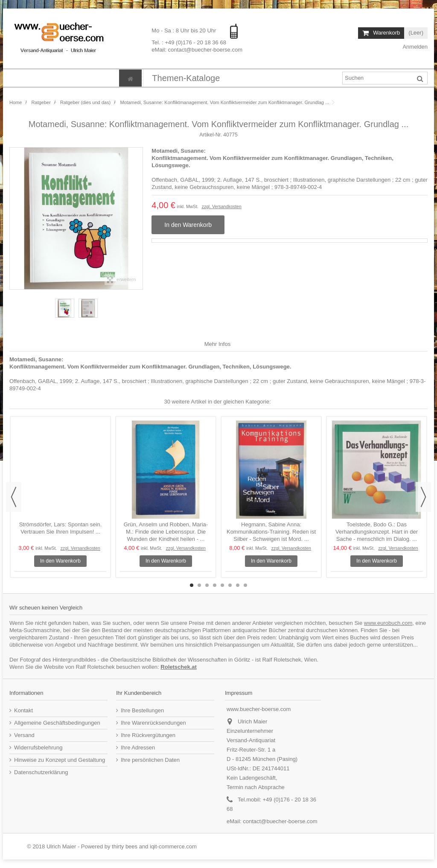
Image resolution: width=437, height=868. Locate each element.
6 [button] (230, 585)
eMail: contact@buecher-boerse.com (197, 49)
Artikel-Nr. (211, 135)
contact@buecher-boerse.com (280, 821)
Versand (24, 735)
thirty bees (125, 846)
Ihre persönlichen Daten (150, 760)
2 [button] (199, 585)
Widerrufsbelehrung (38, 748)
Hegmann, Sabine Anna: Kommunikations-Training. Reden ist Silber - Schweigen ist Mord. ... (271, 532)
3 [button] (207, 585)
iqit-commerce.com (173, 846)
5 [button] (222, 585)
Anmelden (415, 47)
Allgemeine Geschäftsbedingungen (57, 723)
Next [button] (423, 497)
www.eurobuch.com (388, 623)
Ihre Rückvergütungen (148, 735)
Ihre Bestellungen (142, 710)
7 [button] (238, 585)
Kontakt (23, 710)
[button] (186, 78)
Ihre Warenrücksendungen (153, 723)
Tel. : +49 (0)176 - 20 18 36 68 (189, 42)
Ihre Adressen (138, 748)
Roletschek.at (179, 667)
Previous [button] (14, 497)
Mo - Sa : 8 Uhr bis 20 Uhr (185, 30)
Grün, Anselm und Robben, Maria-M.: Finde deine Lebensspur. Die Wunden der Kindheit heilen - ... (166, 532)
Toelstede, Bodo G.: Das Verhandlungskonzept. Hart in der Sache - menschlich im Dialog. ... (377, 532)
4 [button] (215, 585)
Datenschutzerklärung (41, 772)
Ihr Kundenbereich (139, 693)
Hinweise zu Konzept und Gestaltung (60, 760)
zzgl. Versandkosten (222, 207)
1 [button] (192, 585)
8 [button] (245, 585)
